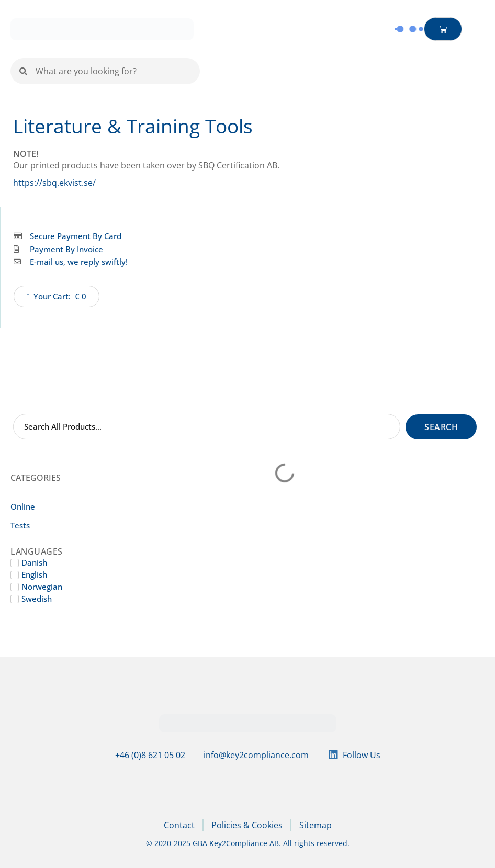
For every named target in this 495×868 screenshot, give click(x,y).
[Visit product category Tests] (49, 526)
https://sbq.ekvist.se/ (54, 183)
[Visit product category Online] (49, 507)
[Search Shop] (207, 427)
